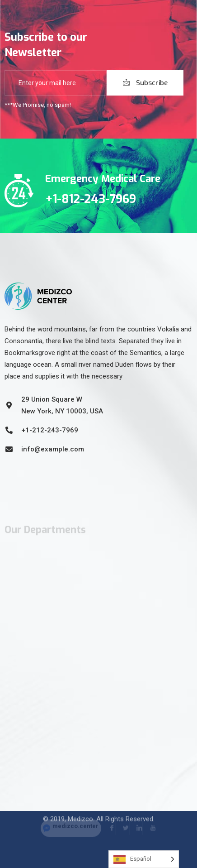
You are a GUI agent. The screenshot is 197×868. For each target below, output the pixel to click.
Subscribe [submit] (145, 83)
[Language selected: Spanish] (144, 859)
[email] (56, 83)
